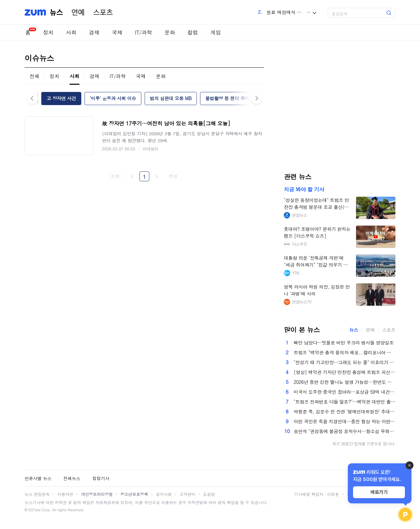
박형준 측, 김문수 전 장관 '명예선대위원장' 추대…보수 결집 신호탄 (345, 411)
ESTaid (34, 510)
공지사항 (164, 494)
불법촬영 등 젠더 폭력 (227, 98)
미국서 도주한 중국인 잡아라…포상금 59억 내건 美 (345, 392)
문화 (170, 32)
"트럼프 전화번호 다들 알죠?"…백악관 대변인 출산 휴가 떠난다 (345, 402)
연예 (78, 12)
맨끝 (173, 176)
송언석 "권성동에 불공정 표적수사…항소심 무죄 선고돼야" (345, 431)
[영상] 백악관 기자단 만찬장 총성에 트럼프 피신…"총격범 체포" (345, 372)
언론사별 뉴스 (38, 478)
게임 (216, 32)
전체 (34, 76)
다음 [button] (256, 98)
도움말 (209, 494)
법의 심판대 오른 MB (171, 98)
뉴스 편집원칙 (37, 494)
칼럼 (193, 32)
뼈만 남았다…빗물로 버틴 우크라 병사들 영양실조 (344, 342)
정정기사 (101, 478)
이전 (132, 176)
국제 (117, 32)
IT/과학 (143, 32)
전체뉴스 (72, 478)
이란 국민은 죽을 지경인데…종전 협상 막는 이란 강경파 (345, 421)
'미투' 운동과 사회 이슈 (113, 98)
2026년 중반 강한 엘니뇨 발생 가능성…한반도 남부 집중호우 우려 (345, 382)
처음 (115, 176)
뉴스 (56, 12)
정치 (48, 32)
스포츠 (103, 12)
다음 (157, 176)
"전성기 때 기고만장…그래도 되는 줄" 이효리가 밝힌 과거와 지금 (345, 362)
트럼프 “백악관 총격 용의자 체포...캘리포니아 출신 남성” (345, 352)
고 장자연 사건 (61, 98)
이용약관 (65, 494)
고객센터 (187, 494)
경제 (94, 32)
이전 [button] (32, 98)
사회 (71, 32)
